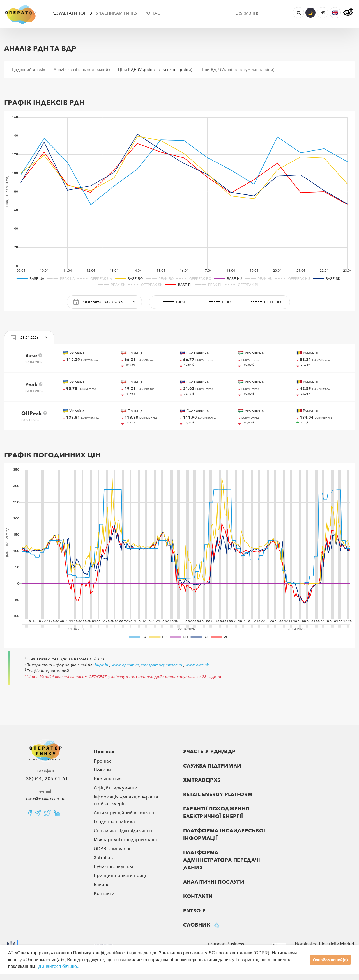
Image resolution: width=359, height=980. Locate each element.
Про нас (104, 752)
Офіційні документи (116, 788)
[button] (335, 13)
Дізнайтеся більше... (59, 966)
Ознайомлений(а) (330, 960)
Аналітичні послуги (214, 882)
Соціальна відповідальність (124, 831)
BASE (173, 302)
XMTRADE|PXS (202, 780)
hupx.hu (102, 665)
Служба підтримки (212, 766)
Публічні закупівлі (113, 867)
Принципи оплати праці (120, 876)
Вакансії (103, 885)
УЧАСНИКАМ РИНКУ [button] (117, 13)
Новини (102, 770)
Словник (197, 925)
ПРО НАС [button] (151, 13)
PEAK (219, 302)
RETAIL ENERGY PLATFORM (218, 795)
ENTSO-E (195, 911)
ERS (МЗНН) (247, 13)
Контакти (104, 894)
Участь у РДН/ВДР (209, 752)
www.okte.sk (197, 665)
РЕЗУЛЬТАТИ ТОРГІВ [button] (72, 13)
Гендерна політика (114, 822)
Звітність (103, 858)
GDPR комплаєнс (112, 849)
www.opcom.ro (125, 665)
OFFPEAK (265, 302)
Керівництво (108, 779)
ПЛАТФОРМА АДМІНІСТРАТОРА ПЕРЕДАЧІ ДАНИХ (222, 860)
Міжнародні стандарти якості (126, 840)
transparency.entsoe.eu (162, 665)
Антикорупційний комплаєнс (126, 813)
